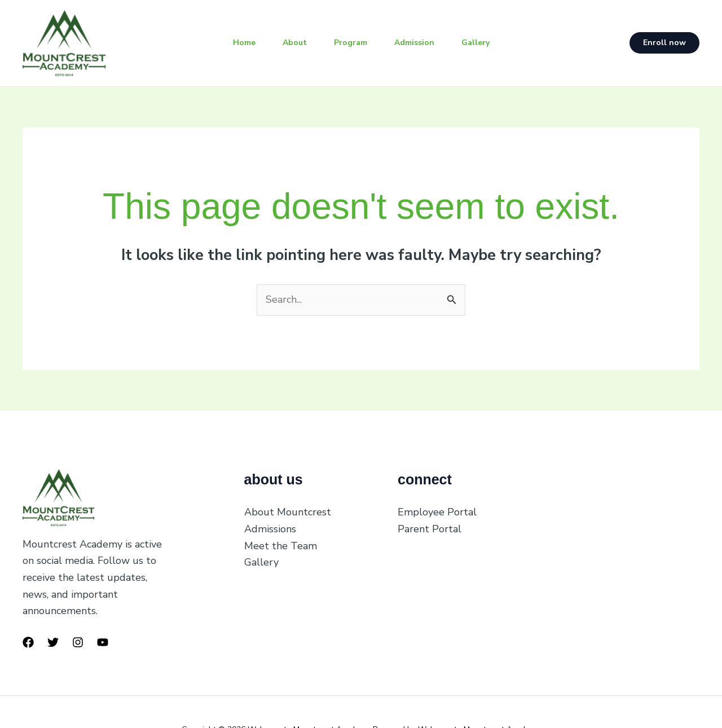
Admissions (270, 529)
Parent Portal (430, 529)
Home (244, 43)
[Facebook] (28, 642)
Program (351, 43)
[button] (664, 43)
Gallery (476, 43)
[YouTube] (103, 642)
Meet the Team (281, 546)
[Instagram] (78, 642)
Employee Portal (437, 512)
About (295, 43)
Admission (414, 43)
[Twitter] (53, 642)
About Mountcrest (288, 512)
